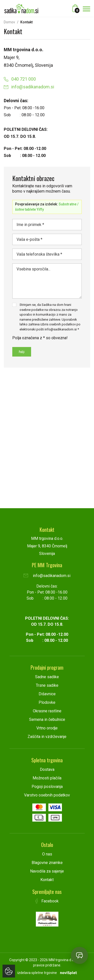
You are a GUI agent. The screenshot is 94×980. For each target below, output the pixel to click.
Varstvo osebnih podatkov (47, 795)
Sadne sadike (47, 677)
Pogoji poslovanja (47, 787)
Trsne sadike (47, 685)
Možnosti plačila (47, 778)
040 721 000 (20, 79)
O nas (47, 854)
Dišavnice (47, 694)
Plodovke (47, 702)
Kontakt (47, 880)
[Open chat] (79, 955)
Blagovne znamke (47, 863)
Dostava (47, 769)
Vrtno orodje (47, 728)
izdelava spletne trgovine (37, 973)
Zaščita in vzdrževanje (47, 737)
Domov (9, 22)
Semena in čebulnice (47, 719)
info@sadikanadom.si (29, 87)
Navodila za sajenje (47, 871)
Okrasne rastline (47, 711)
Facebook (47, 901)
